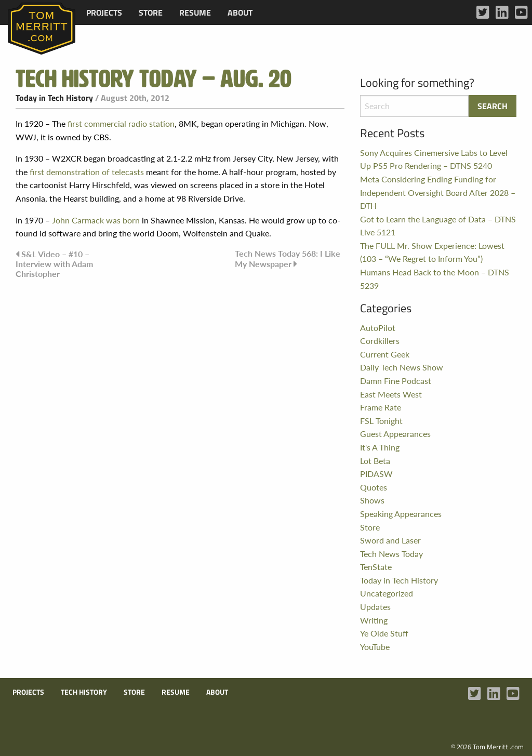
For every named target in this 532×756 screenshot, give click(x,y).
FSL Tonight (381, 421)
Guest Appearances (395, 434)
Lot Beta (375, 461)
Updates (375, 607)
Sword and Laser (390, 540)
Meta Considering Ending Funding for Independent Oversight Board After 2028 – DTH (438, 192)
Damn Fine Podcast (396, 381)
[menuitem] (104, 12)
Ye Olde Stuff (384, 633)
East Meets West (391, 394)
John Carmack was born (96, 220)
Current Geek (385, 354)
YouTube (375, 647)
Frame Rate (381, 407)
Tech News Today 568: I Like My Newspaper (288, 258)
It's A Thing (380, 447)
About (240, 12)
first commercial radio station (121, 123)
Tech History (84, 692)
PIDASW (376, 474)
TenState (376, 567)
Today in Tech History (54, 98)
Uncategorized (387, 593)
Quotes (374, 487)
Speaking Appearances (401, 514)
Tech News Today (391, 554)
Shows (372, 500)
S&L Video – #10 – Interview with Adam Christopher (54, 264)
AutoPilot (378, 328)
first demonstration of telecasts (86, 172)
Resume (195, 12)
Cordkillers (380, 341)
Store (151, 12)
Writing (374, 620)
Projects (104, 12)
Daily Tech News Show (402, 367)
